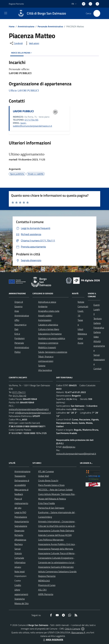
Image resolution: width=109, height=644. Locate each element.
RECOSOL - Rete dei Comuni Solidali (55, 490)
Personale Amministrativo (50, 26)
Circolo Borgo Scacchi (48, 480)
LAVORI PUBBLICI (23, 111)
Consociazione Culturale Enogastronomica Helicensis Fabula (66, 558)
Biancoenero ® (78, 632)
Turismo (42, 366)
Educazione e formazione (50, 334)
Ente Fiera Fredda (46, 503)
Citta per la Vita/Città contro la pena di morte (59, 526)
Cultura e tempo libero (49, 329)
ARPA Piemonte (46, 594)
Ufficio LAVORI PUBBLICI (24, 91)
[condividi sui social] (16, 43)
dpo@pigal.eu (69, 447)
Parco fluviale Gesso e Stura (51, 485)
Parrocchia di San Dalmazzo (51, 508)
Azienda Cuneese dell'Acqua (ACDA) (55, 535)
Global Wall (44, 476)
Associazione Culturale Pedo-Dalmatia (56, 531)
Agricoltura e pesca (47, 302)
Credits (18, 585)
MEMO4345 (44, 581)
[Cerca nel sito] (97, 13)
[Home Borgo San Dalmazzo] (41, 13)
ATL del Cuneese (46, 471)
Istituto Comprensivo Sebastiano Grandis (57, 571)
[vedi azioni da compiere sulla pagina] (32, 43)
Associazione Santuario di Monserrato (56, 567)
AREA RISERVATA (53, 640)
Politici (18, 352)
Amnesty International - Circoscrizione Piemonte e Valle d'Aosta (68, 521)
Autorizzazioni (45, 320)
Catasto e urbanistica (48, 325)
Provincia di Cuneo (47, 585)
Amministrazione (26, 26)
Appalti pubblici (45, 316)
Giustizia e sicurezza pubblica (52, 338)
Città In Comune (73, 629)
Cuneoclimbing (45, 517)
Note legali (20, 571)
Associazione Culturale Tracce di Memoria (57, 553)
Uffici (17, 320)
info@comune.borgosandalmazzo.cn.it (33, 413)
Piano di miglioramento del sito (21, 503)
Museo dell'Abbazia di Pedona (52, 499)
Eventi (97, 305)
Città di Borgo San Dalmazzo (46, 13)
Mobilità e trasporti (47, 347)
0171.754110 (20, 396)
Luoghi (97, 309)
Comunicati (83, 306)
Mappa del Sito (22, 603)
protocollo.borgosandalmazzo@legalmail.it (29, 409)
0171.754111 (19, 392)
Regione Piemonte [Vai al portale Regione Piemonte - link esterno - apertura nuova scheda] (16, 4)
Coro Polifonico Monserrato (51, 540)
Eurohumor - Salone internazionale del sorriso (60, 512)
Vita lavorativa (45, 370)
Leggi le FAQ (20, 512)
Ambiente (43, 306)
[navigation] (6, 13)
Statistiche (20, 599)
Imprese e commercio (48, 343)
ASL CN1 (42, 590)
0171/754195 (32, 120)
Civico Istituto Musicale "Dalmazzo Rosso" (58, 494)
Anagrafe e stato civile (49, 311)
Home (12, 26)
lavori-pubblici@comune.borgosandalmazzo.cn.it (33, 124)
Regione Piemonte (47, 576)
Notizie (81, 302)
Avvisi (80, 343)
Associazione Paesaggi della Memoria (56, 549)
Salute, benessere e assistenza (53, 352)
